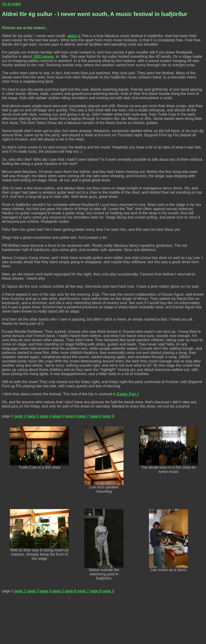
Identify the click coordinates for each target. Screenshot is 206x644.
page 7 (83, 416)
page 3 (33, 416)
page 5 (58, 416)
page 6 (71, 416)
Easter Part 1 (128, 394)
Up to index (11, 4)
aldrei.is (74, 36)
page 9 (108, 416)
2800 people (43, 57)
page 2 (20, 416)
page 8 (96, 416)
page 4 (45, 416)
